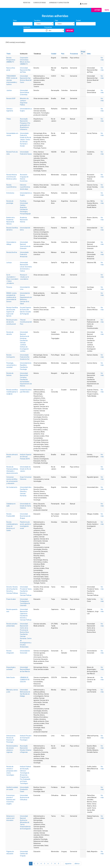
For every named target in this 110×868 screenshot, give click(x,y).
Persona (9, 287)
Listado (97, 10)
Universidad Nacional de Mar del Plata (25, 70)
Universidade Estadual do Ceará (24, 789)
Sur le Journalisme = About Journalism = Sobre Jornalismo (12, 279)
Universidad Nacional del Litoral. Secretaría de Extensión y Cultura (26, 267)
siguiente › (69, 864)
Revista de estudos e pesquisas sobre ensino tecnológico (12, 771)
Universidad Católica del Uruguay (24, 854)
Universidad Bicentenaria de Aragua (25, 516)
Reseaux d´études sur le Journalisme (24, 277)
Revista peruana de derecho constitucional (12, 322)
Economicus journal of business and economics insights (11, 800)
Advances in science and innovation (10, 818)
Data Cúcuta (11, 677)
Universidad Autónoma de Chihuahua (25, 797)
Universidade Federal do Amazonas (24, 254)
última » (77, 864)
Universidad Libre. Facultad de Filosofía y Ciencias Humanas (26, 491)
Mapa (107, 10)
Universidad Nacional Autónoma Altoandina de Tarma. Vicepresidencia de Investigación (25, 822)
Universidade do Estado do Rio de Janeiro (26, 469)
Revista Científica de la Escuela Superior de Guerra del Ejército (12, 312)
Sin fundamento (12, 487)
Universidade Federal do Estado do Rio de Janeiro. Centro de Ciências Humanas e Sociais (26, 140)
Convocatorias (40, 3)
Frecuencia (48, 27)
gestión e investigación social (26, 526)
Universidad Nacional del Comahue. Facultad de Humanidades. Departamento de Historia (26, 380)
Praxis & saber (11, 599)
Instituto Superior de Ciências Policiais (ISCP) (26, 457)
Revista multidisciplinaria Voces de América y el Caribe (12, 526)
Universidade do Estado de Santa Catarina (25, 506)
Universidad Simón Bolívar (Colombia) (25, 92)
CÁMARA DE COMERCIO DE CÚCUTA (25, 680)
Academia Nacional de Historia (24, 220)
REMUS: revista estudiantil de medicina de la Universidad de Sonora (11, 297)
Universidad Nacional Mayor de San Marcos (25, 669)
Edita (89, 54)
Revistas (27, 3)
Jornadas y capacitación (59, 3)
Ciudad (78, 20)
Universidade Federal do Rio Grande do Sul (25, 357)
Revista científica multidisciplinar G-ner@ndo (12, 392)
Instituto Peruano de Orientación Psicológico (26, 738)
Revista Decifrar (12, 252)
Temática (37, 20)
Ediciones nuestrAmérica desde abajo (25, 187)
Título (15, 20)
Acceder (84, 4)
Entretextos (10, 193)
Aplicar (70, 30)
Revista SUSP (11, 98)
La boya (9, 263)
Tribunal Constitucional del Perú (26, 322)
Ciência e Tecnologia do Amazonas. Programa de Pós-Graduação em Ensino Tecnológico (25, 777)
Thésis (9, 119)
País (56, 20)
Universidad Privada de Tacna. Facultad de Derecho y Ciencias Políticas (26, 591)
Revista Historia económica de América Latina (12, 177)
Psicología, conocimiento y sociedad (11, 365)
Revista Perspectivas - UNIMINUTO (11, 60)
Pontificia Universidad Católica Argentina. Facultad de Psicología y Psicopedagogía (25, 207)
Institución (27, 27)
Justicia (9, 90)
